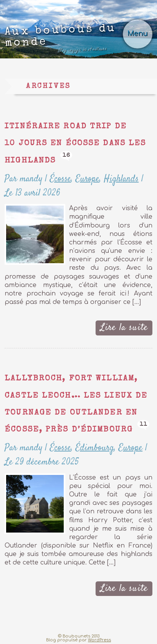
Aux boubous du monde (60, 39)
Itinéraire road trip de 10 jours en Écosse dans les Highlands (75, 144)
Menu (138, 34)
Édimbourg (95, 448)
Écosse (60, 179)
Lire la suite (124, 328)
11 (143, 424)
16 (66, 155)
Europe (88, 179)
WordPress (99, 640)
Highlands (121, 179)
